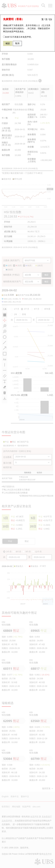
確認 (8, 43)
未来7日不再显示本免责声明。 (18, 37)
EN (51, 19)
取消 (17, 43)
